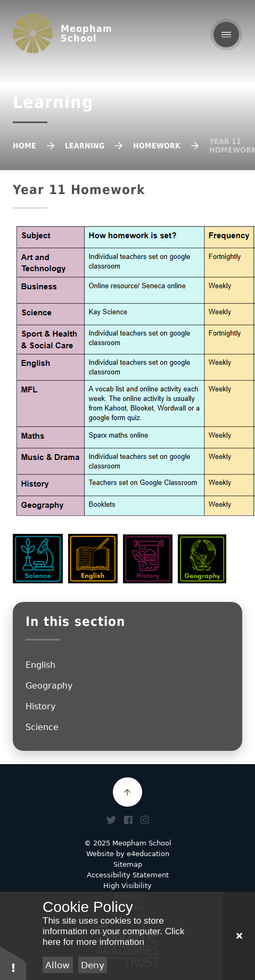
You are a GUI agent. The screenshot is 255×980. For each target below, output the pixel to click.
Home (24, 146)
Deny (93, 965)
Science (42, 727)
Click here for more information (113, 937)
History (40, 706)
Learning (85, 146)
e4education (148, 854)
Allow (57, 965)
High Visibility (127, 886)
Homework (157, 146)
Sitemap (128, 864)
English (40, 665)
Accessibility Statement (128, 875)
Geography (49, 686)
